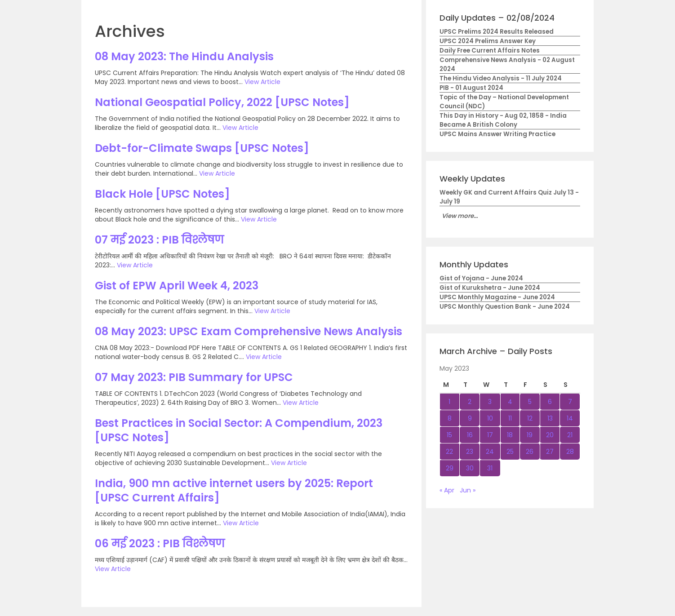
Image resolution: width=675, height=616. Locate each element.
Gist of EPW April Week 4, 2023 (177, 286)
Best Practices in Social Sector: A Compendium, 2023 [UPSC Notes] (239, 430)
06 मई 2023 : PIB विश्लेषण (160, 543)
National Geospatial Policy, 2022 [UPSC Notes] (222, 102)
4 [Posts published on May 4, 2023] (510, 402)
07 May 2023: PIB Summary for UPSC (194, 377)
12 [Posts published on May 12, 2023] (530, 418)
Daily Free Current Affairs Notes (490, 51)
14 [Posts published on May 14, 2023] (570, 418)
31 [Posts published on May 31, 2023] (490, 468)
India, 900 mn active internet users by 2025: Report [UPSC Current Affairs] (234, 490)
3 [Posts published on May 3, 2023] (490, 402)
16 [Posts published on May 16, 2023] (470, 435)
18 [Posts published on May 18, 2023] (510, 435)
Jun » (468, 490)
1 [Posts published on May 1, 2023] (449, 402)
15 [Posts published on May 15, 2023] (449, 435)
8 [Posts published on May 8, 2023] (450, 418)
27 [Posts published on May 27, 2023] (550, 452)
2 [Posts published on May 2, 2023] (470, 402)
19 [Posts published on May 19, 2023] (530, 435)
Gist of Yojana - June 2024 (481, 278)
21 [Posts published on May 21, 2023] (570, 435)
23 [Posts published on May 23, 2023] (470, 452)
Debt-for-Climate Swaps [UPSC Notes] (202, 148)
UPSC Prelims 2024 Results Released (497, 32)
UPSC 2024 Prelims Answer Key (488, 41)
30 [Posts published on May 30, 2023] (470, 468)
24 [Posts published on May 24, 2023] (490, 452)
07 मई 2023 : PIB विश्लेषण (159, 240)
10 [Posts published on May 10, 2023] (490, 418)
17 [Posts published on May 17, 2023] (490, 435)
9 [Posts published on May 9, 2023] (470, 418)
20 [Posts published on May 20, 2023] (550, 435)
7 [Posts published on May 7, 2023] (570, 402)
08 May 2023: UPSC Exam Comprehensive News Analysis (249, 331)
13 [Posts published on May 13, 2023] (550, 418)
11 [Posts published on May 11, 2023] (510, 418)
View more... (460, 216)
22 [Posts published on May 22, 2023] (449, 452)
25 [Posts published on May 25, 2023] (510, 452)
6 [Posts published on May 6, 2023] (550, 402)
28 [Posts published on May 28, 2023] (570, 452)
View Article (262, 82)
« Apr (447, 490)
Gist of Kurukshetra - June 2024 (490, 288)
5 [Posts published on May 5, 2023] (530, 402)
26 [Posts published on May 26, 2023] (530, 452)
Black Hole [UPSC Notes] (162, 194)
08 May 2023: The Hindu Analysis (184, 56)
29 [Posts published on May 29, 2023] (450, 468)
